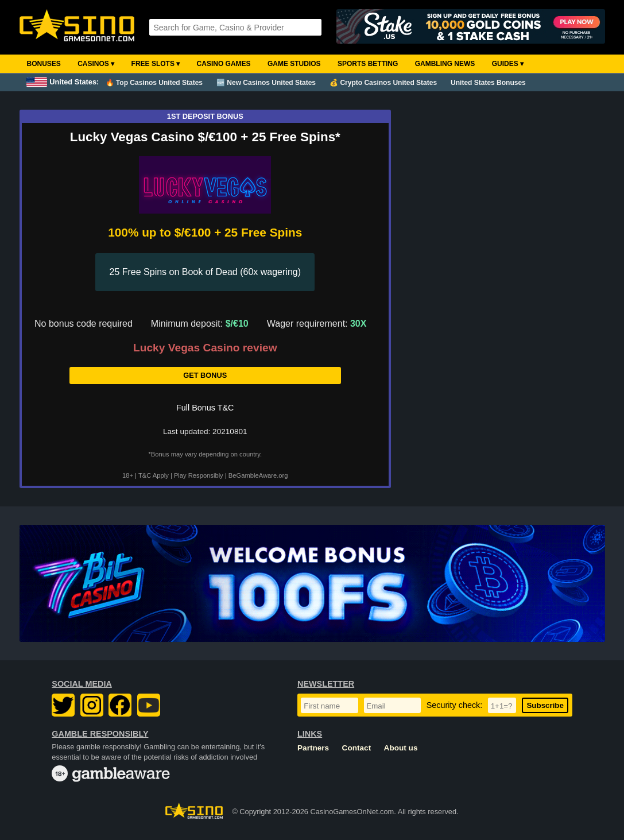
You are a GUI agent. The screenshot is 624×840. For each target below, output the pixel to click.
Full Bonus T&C (205, 408)
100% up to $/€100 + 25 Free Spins (205, 232)
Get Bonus (205, 375)
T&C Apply (154, 475)
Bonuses (44, 64)
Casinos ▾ (96, 64)
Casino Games (224, 64)
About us (401, 748)
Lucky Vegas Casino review (205, 348)
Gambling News (445, 64)
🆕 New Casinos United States (266, 83)
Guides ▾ (508, 64)
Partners (313, 748)
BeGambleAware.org (258, 475)
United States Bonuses (488, 83)
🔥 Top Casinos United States (154, 83)
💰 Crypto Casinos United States (383, 83)
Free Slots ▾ (156, 64)
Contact (357, 748)
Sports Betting (368, 64)
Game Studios (294, 64)
